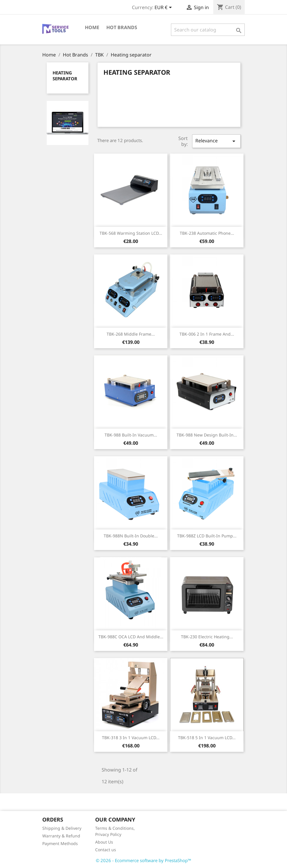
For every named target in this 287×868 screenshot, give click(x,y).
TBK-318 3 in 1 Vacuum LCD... (131, 738)
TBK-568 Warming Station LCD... (131, 233)
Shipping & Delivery (62, 828)
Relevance (216, 141)
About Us (104, 842)
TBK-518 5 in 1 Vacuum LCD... (207, 738)
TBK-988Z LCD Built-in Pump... (207, 536)
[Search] (208, 30)
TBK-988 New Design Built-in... (207, 435)
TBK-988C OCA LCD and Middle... (131, 637)
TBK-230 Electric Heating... (207, 637)
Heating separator (65, 76)
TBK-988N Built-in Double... (131, 536)
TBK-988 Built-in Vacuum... (131, 435)
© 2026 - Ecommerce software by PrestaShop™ (143, 860)
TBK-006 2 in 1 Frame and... (207, 334)
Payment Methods (60, 843)
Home (92, 27)
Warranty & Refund (61, 836)
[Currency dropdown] (164, 8)
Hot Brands (122, 27)
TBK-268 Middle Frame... (131, 334)
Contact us (106, 850)
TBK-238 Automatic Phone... (207, 233)
